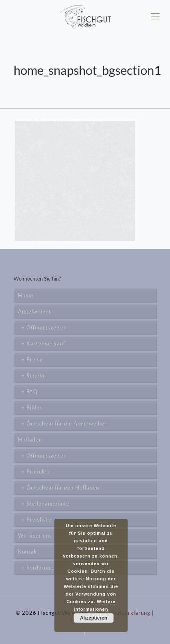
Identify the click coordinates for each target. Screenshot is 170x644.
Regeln (35, 375)
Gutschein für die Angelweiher (67, 423)
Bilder (34, 407)
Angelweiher (35, 311)
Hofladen (30, 439)
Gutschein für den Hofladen (63, 488)
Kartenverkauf (46, 343)
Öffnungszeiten (47, 327)
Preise (35, 359)
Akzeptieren (94, 618)
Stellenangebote (48, 504)
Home (26, 295)
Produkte (39, 471)
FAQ (32, 391)
